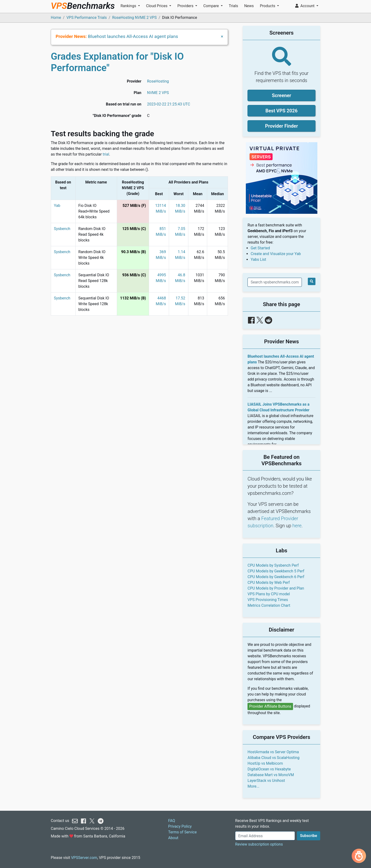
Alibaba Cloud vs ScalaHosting (273, 758)
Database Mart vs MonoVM (271, 775)
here (297, 526)
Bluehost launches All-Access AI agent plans (133, 36)
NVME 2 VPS (158, 93)
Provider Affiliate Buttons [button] (270, 706)
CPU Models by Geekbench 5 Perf (276, 571)
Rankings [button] (129, 6)
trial (106, 154)
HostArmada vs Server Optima (273, 752)
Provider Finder (282, 126)
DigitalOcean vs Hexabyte (269, 769)
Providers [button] (186, 6)
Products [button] (268, 6)
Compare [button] (212, 6)
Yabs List (258, 259)
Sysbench (62, 229)
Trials (233, 6)
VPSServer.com (84, 858)
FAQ (172, 821)
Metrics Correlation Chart (269, 605)
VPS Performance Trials (87, 18)
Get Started (260, 248)
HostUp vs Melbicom (265, 763)
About (173, 838)
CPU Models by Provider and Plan (276, 588)
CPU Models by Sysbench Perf (273, 565)
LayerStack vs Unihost (266, 781)
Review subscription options (259, 844)
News (249, 6)
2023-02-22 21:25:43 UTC (169, 104)
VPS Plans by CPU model (269, 594)
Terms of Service (182, 832)
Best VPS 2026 (281, 111)
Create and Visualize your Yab (276, 254)
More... (253, 786)
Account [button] (305, 6)
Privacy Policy (180, 826)
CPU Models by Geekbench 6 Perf (276, 577)
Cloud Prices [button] (157, 6)
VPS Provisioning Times (268, 600)
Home (56, 18)
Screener (281, 95)
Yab (57, 206)
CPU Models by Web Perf (269, 583)
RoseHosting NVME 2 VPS (134, 18)
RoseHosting (158, 81)
